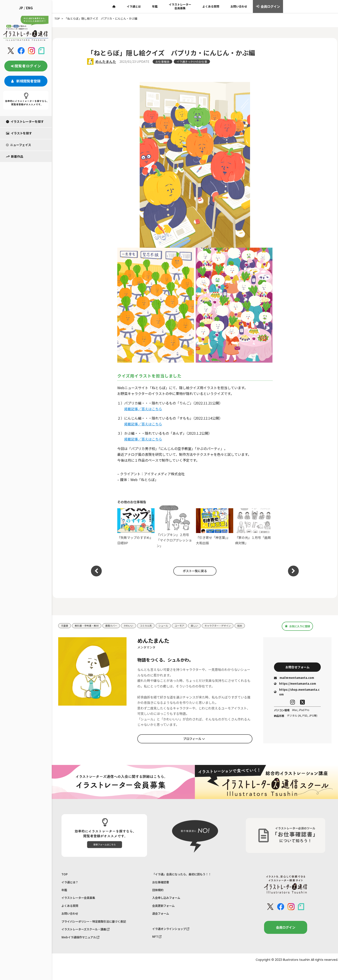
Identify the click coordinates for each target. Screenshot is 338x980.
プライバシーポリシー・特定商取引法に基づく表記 (99, 932)
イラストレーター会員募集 (180, 6)
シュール (176, 624)
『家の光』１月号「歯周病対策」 (254, 527)
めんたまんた (106, 61)
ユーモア (194, 624)
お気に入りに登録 (297, 628)
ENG (29, 8)
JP (21, 8)
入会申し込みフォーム (168, 905)
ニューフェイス (19, 145)
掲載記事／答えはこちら (143, 409)
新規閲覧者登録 (26, 81)
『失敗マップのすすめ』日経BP (136, 527)
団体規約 (159, 896)
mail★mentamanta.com (294, 682)
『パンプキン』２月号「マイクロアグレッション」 (175, 527)
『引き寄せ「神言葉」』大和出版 (215, 527)
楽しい (210, 624)
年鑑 (155, 6)
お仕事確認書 (162, 888)
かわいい (137, 624)
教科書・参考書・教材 (90, 624)
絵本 (64, 631)
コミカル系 (156, 624)
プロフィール (194, 742)
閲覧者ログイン (26, 66)
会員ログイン (268, 6)
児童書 (65, 624)
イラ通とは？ (71, 888)
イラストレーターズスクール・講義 (89, 941)
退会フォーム (162, 923)
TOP (65, 879)
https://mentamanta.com (295, 688)
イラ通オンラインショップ (174, 940)
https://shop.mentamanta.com (297, 696)
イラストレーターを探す (25, 121)
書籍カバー (118, 624)
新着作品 (15, 156)
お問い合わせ (239, 6)
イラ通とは (134, 6)
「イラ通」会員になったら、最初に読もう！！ (186, 879)
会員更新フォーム (165, 914)
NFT (157, 949)
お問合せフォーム (297, 671)
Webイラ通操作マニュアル (83, 950)
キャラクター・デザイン (236, 624)
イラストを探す (19, 133)
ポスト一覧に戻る (193, 571)
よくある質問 (211, 6)
